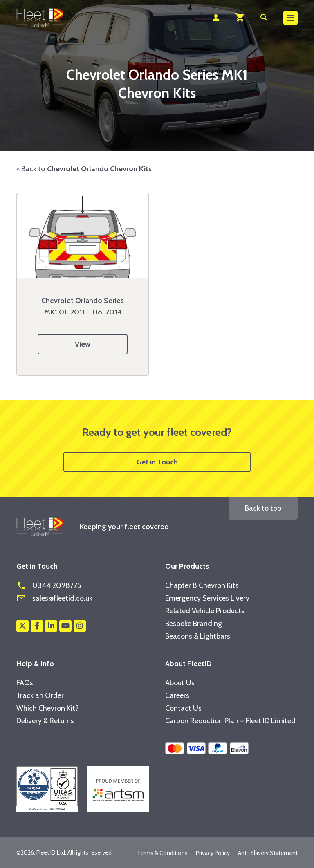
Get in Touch (157, 462)
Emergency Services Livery (207, 598)
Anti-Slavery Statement (268, 853)
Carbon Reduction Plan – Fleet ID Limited (230, 721)
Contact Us (183, 708)
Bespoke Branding (194, 624)
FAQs (25, 683)
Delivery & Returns (45, 721)
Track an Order (40, 695)
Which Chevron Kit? (48, 708)
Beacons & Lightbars (198, 636)
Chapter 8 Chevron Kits (202, 585)
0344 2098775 (49, 585)
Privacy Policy (213, 853)
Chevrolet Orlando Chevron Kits (99, 169)
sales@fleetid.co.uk (54, 598)
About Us (180, 683)
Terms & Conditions (162, 853)
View (83, 344)
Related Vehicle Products (205, 611)
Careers (177, 695)
